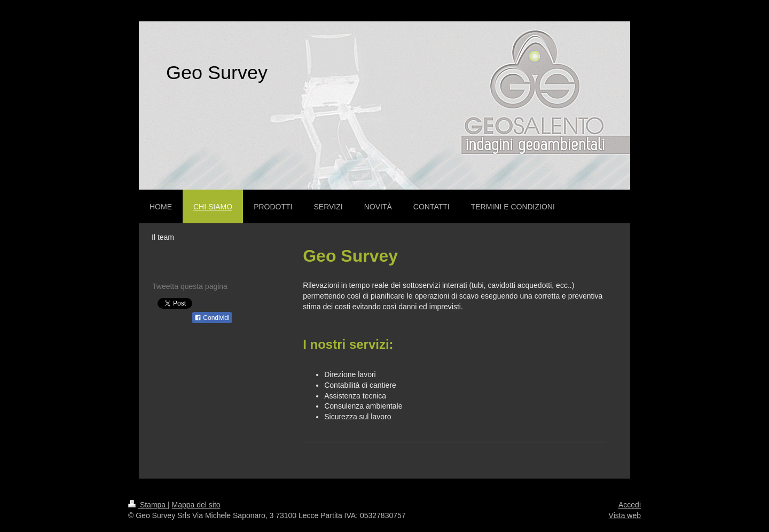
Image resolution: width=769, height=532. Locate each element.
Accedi (630, 505)
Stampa (148, 505)
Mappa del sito (196, 505)
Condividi (212, 318)
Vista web (625, 515)
